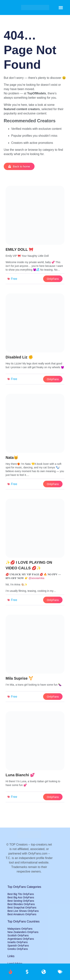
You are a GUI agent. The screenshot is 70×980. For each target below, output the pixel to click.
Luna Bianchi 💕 (20, 775)
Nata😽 (12, 458)
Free (14, 279)
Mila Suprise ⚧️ (19, 678)
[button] (61, 7)
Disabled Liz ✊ (19, 357)
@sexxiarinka (36, 578)
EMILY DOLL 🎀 (20, 249)
